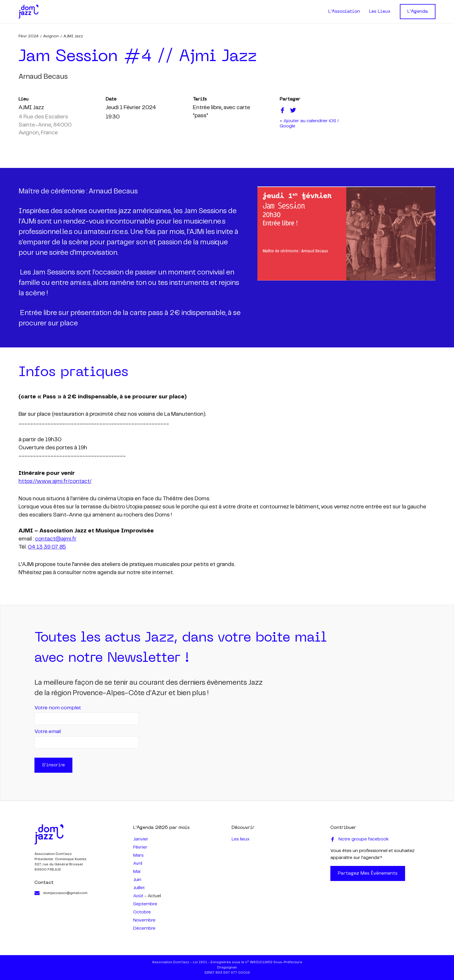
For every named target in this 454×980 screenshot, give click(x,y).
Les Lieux (380, 12)
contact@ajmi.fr (56, 539)
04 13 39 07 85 (47, 547)
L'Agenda (418, 12)
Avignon (51, 36)
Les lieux (241, 839)
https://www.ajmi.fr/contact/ (55, 481)
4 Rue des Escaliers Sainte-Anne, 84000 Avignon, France (45, 125)
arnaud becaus (43, 77)
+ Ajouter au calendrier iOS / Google (309, 123)
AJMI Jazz (73, 36)
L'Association (344, 12)
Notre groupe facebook (360, 839)
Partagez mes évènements (368, 873)
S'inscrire (53, 765)
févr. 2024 (29, 36)
